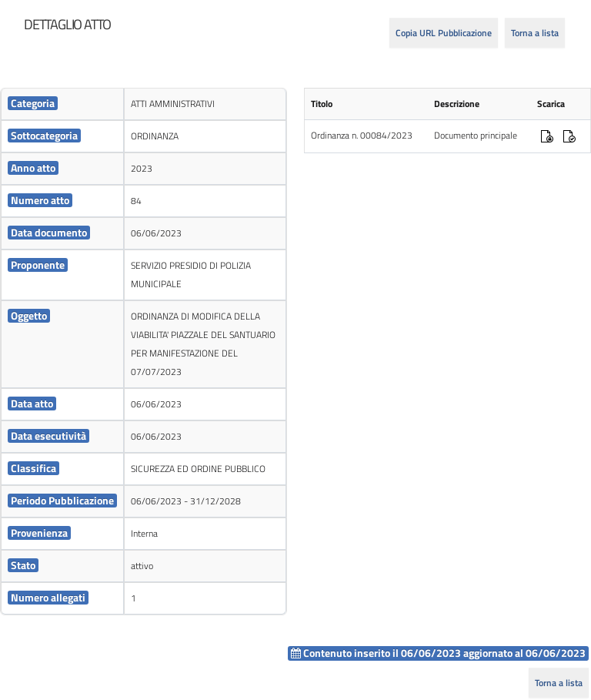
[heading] (67, 25)
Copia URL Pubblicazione (444, 33)
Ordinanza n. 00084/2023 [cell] (362, 135)
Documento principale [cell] (476, 135)
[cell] (62, 104)
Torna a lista (535, 33)
